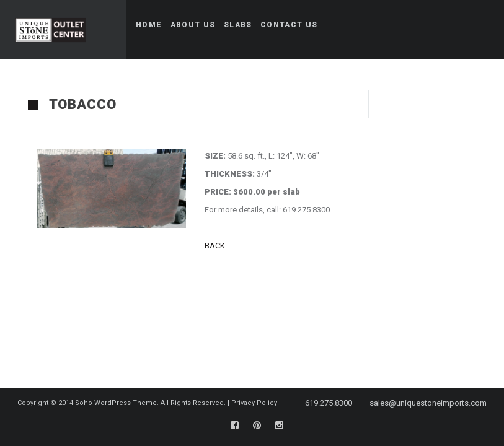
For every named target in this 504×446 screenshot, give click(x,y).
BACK (216, 246)
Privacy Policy (254, 403)
